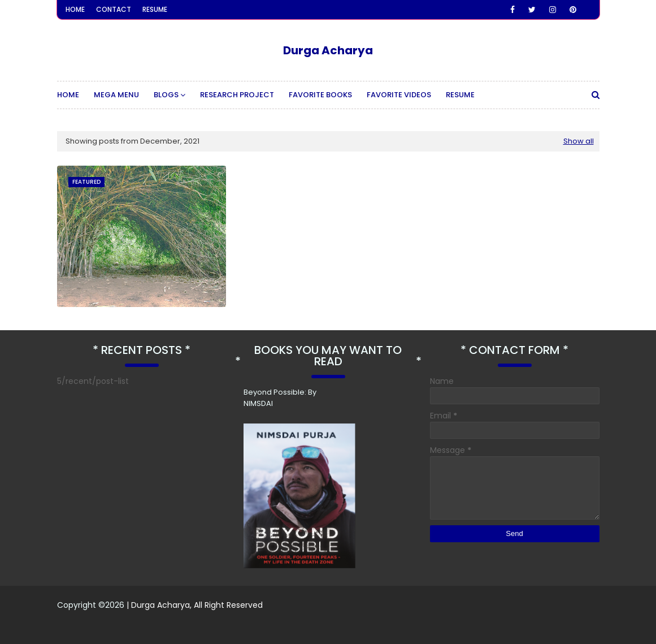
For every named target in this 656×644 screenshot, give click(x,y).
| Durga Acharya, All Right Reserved (194, 605)
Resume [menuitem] (460, 95)
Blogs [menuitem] (166, 95)
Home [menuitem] (68, 95)
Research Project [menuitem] (237, 95)
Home (75, 9)
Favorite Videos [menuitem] (399, 95)
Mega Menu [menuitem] (116, 95)
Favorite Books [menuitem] (320, 95)
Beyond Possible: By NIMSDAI (280, 398)
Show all (579, 141)
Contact (114, 9)
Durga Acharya (328, 50)
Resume (155, 9)
